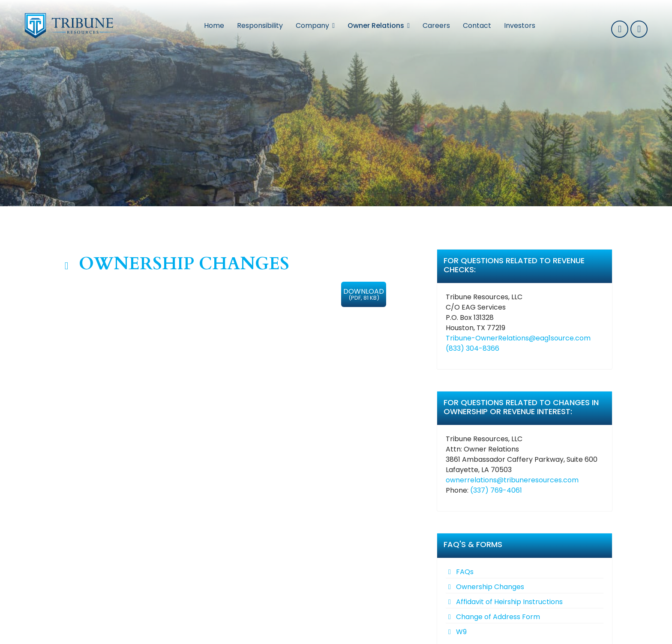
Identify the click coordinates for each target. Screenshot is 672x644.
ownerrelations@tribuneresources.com (512, 480)
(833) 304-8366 (472, 348)
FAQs (465, 572)
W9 (461, 632)
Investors (520, 26)
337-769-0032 (620, 29)
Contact (477, 26)
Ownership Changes (490, 587)
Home (214, 26)
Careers (436, 26)
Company (312, 26)
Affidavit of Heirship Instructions (509, 602)
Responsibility (260, 26)
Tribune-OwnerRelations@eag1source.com (518, 338)
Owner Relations (376, 26)
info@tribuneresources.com (639, 29)
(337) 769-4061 (496, 490)
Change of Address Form (498, 617)
